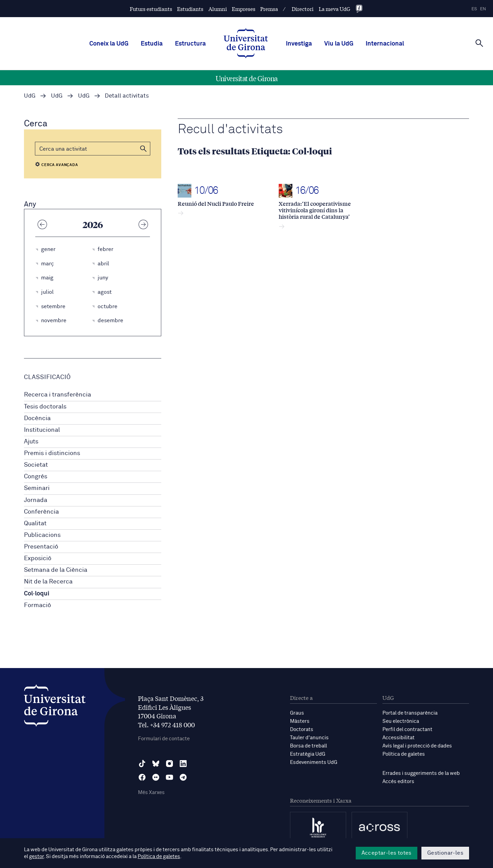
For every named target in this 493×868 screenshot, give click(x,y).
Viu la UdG (339, 44)
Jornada (36, 500)
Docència (37, 418)
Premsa (269, 9)
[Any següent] (143, 224)
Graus (297, 713)
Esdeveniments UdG (314, 762)
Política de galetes (404, 754)
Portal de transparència (410, 713)
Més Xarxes (151, 792)
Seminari (37, 488)
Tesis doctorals (45, 407)
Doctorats (302, 729)
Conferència (41, 512)
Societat (36, 465)
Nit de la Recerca (48, 582)
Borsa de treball (308, 746)
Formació (37, 605)
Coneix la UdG (109, 44)
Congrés (36, 477)
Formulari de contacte (164, 739)
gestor (36, 857)
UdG (30, 96)
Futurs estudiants (151, 9)
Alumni (218, 9)
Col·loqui (37, 594)
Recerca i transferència (58, 395)
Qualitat (35, 524)
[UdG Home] (246, 44)
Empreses (244, 9)
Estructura (190, 44)
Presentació (41, 547)
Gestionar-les (445, 853)
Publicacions (42, 535)
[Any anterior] (42, 224)
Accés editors (398, 782)
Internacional (385, 44)
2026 (93, 224)
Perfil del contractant (407, 729)
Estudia (152, 44)
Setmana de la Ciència (56, 570)
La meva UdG (334, 9)
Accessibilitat (399, 738)
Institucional (42, 430)
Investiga (299, 44)
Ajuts (31, 442)
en (483, 9)
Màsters (300, 721)
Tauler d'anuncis (309, 738)
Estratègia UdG (308, 754)
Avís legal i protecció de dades (417, 746)
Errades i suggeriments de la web (421, 773)
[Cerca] (479, 43)
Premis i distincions (52, 453)
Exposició (38, 558)
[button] (143, 149)
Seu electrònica (401, 721)
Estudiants (190, 9)
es (474, 9)
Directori (303, 9)
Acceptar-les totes (387, 853)
